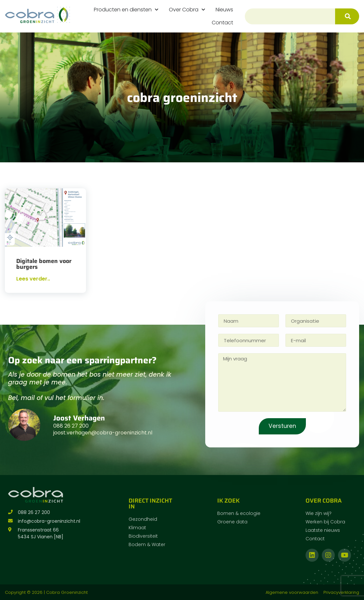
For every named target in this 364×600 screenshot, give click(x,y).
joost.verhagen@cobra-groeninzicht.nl (103, 433)
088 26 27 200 (71, 426)
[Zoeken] (347, 16)
